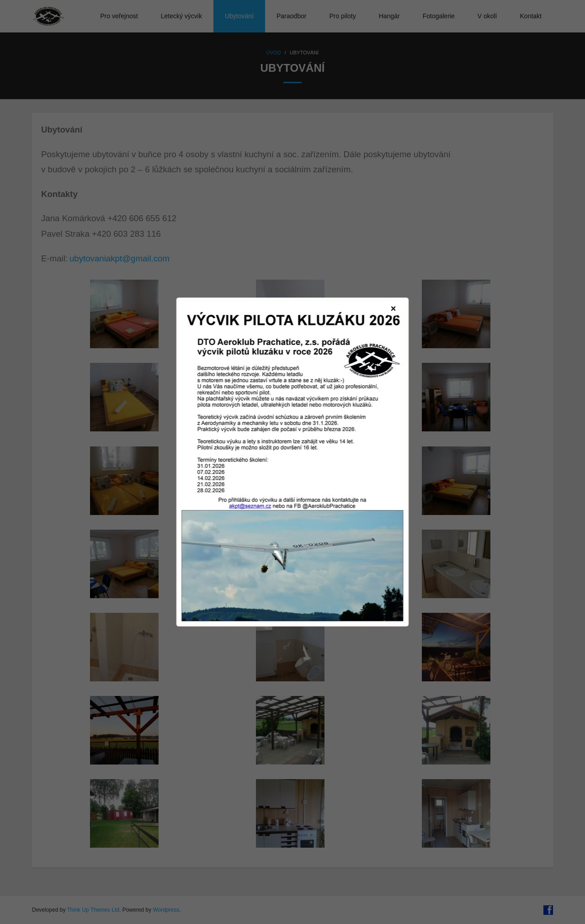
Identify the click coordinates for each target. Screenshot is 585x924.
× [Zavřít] (394, 308)
